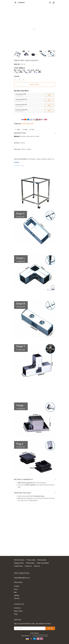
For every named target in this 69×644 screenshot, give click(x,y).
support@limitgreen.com (22, 578)
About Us (37, 566)
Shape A (22, 68)
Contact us (28, 566)
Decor (16, 589)
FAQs (16, 614)
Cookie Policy (18, 566)
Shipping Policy (19, 563)
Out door (17, 598)
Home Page (26, 99)
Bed (15, 592)
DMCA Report (25, 636)
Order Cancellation (43, 563)
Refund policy (42, 560)
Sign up (50, 628)
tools (32, 99)
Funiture (17, 586)
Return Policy (18, 611)
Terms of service (19, 560)
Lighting (17, 595)
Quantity (17, 76)
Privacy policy (31, 560)
